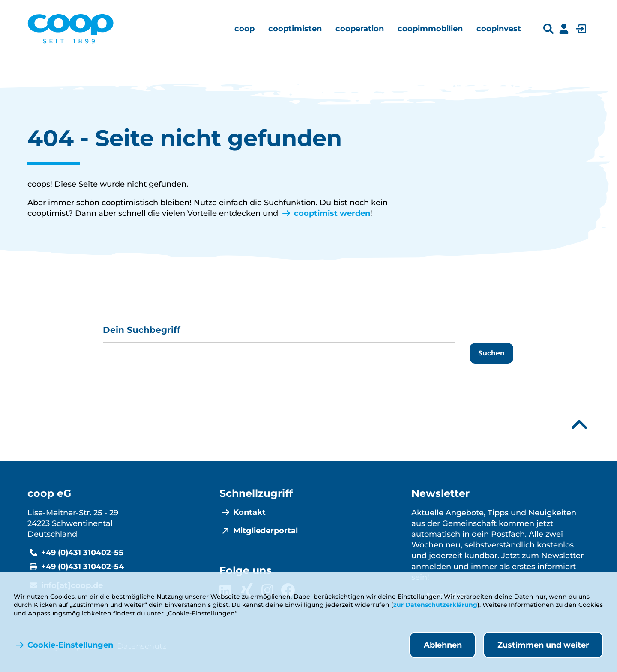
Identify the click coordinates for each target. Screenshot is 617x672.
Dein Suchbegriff (142, 330)
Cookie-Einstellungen (70, 645)
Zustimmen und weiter (543, 645)
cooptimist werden (332, 213)
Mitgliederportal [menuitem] (265, 531)
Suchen (491, 353)
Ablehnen (443, 645)
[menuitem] (244, 29)
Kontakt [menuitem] (249, 512)
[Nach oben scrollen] (579, 425)
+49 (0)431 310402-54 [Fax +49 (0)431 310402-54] (82, 567)
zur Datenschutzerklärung (435, 605)
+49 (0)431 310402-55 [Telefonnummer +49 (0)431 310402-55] (82, 553)
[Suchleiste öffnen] (548, 29)
